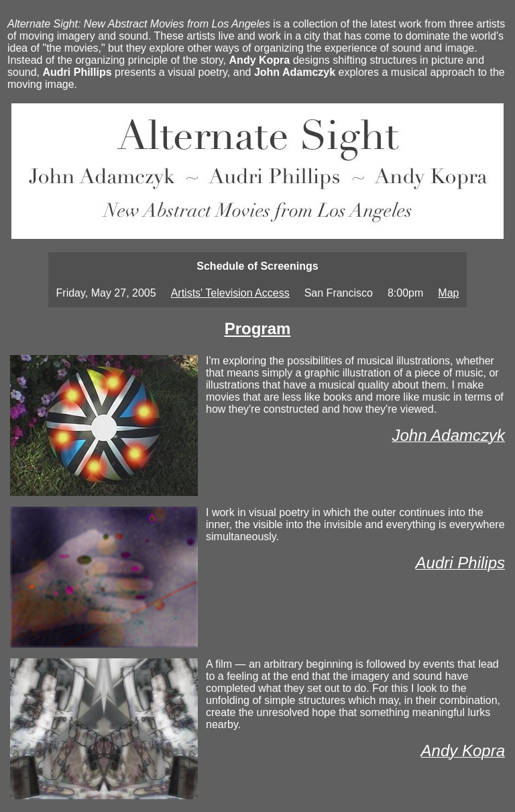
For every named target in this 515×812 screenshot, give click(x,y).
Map (448, 293)
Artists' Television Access (230, 293)
